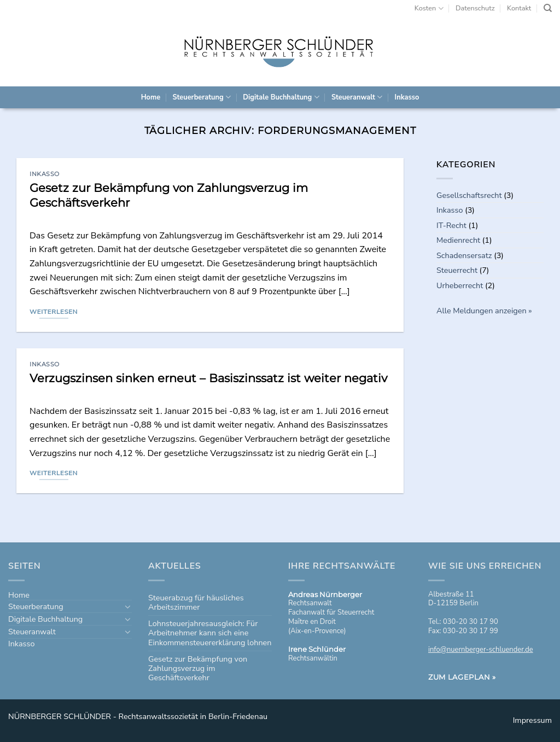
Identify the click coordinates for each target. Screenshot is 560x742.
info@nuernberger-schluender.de (481, 650)
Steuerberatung (201, 97)
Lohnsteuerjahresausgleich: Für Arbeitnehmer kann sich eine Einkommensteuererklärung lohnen (210, 633)
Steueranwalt (357, 97)
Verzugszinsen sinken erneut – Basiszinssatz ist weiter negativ (208, 378)
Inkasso (407, 97)
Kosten (429, 8)
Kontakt (519, 8)
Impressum (532, 720)
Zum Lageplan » (462, 677)
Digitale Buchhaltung (281, 97)
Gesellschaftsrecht (469, 195)
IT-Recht (451, 225)
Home (151, 97)
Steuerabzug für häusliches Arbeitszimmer (196, 602)
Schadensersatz (464, 255)
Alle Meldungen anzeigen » (484, 311)
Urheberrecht (460, 285)
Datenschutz (475, 8)
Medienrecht (458, 240)
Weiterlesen (54, 312)
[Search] (548, 8)
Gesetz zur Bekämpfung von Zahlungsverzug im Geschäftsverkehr (198, 668)
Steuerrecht (457, 270)
